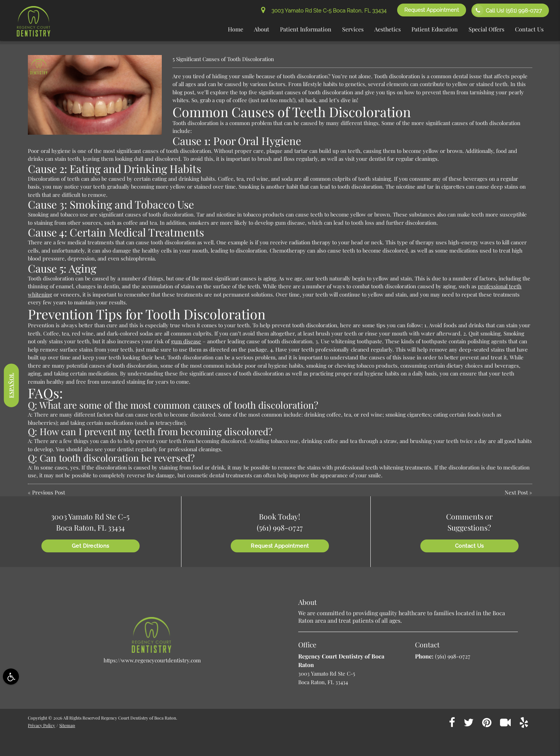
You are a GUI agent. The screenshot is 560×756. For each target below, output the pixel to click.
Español (11, 386)
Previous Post (49, 492)
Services (353, 29)
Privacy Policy (41, 725)
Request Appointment (432, 10)
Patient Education (435, 29)
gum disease (186, 341)
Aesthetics (387, 29)
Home (236, 29)
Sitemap (67, 725)
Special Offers (486, 29)
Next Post (516, 492)
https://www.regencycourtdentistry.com (152, 660)
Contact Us (529, 29)
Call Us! (507, 10)
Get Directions (91, 546)
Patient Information (306, 29)
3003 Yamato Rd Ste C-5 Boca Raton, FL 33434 (324, 11)
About (262, 29)
